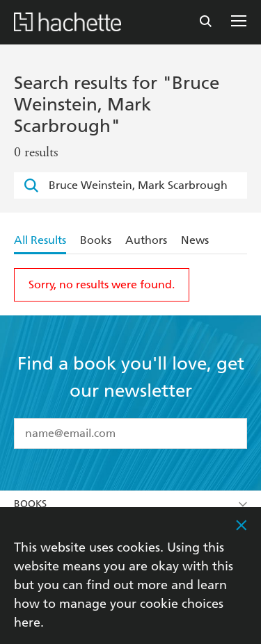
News (195, 240)
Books (96, 240)
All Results (40, 240)
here (27, 622)
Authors (146, 240)
